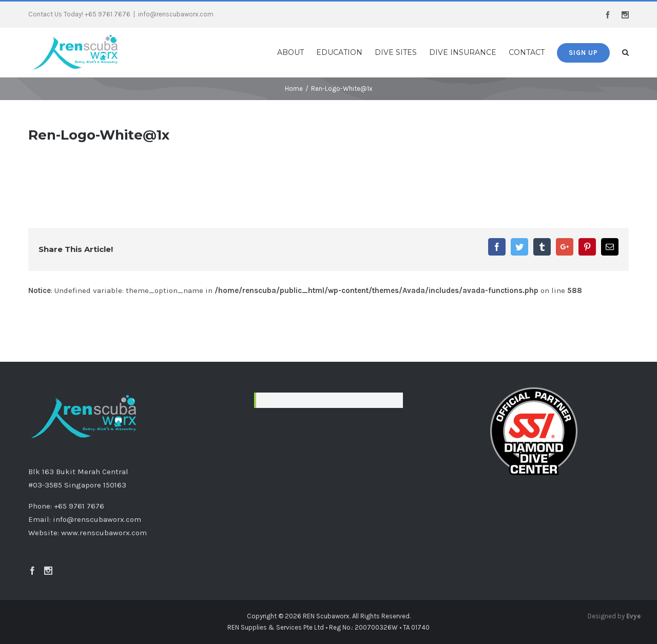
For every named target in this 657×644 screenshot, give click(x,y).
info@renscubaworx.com (176, 14)
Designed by (614, 616)
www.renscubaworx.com (104, 533)
